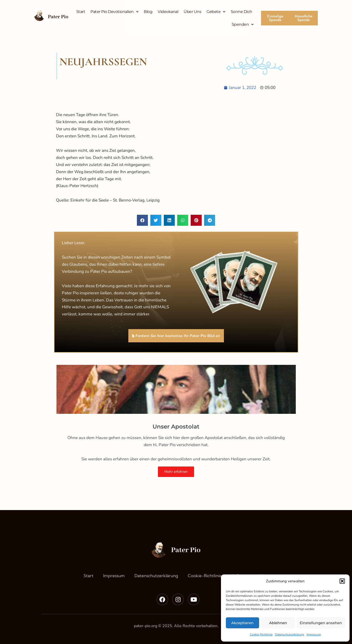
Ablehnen (278, 623)
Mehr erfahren (176, 472)
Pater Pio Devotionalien (114, 12)
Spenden (243, 24)
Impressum (314, 634)
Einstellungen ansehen (321, 623)
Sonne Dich (242, 12)
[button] (342, 581)
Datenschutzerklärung (290, 634)
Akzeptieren (242, 623)
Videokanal (168, 12)
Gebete (216, 12)
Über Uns (192, 12)
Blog (148, 12)
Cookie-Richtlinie (261, 634)
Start (81, 12)
